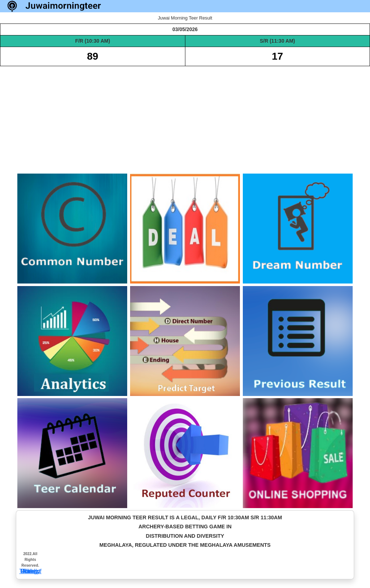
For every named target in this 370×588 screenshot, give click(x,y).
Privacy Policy (30, 571)
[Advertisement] (185, 117)
